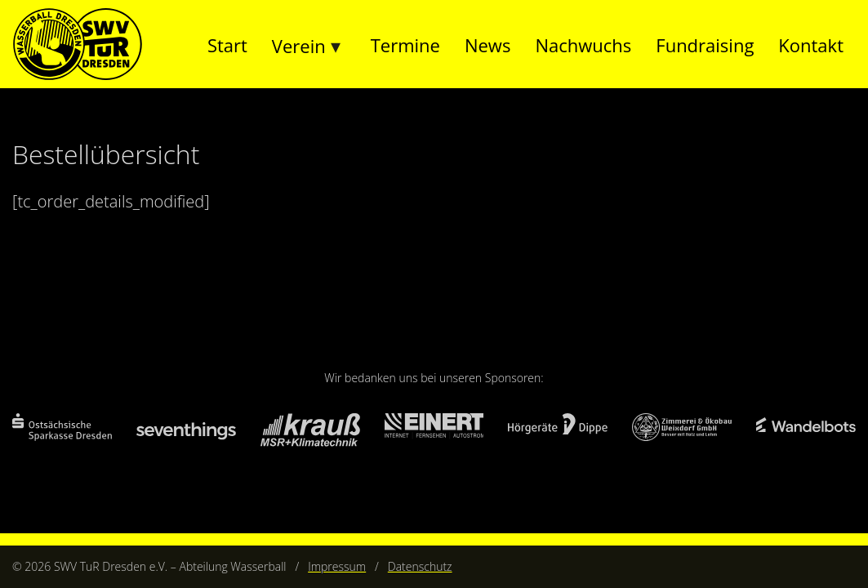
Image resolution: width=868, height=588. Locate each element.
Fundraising (705, 45)
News (487, 45)
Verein (299, 46)
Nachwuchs (583, 45)
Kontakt (811, 45)
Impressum (337, 566)
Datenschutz (420, 566)
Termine (405, 45)
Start (227, 45)
